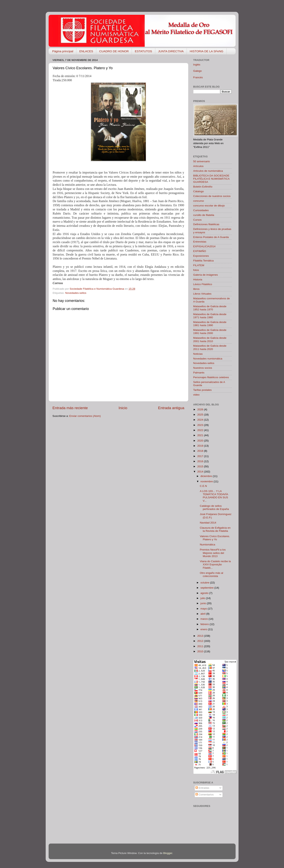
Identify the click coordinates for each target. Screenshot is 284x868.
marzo (205, 619)
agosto (205, 593)
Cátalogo (199, 191)
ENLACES (86, 51)
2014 (201, 472)
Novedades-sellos (76, 293)
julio (203, 598)
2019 (201, 446)
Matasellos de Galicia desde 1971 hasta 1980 (210, 316)
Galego (198, 71)
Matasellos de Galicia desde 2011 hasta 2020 (210, 347)
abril (203, 614)
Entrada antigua (171, 408)
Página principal (63, 51)
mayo (204, 609)
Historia (198, 280)
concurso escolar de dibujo (209, 206)
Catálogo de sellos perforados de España (214, 507)
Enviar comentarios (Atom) (85, 416)
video (196, 395)
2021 (201, 435)
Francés (198, 77)
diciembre (207, 476)
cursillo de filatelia (204, 215)
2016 (201, 461)
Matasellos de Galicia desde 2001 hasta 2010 (210, 339)
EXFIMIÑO (200, 251)
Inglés (197, 65)
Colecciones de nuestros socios (212, 196)
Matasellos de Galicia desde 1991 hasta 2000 (210, 332)
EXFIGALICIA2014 (204, 246)
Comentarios (204, 795)
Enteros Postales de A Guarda (211, 237)
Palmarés (199, 373)
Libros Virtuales (202, 294)
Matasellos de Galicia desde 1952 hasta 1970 (210, 308)
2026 (201, 409)
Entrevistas (200, 242)
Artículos (198, 166)
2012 (201, 641)
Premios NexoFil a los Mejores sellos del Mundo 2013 (213, 553)
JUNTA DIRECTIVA (171, 51)
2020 (201, 441)
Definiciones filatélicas (206, 224)
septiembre (208, 588)
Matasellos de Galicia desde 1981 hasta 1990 (210, 324)
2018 (201, 451)
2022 (201, 430)
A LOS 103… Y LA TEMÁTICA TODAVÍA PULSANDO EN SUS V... (214, 496)
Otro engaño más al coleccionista (211, 574)
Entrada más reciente (70, 408)
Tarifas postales (203, 390)
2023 (201, 425)
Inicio (123, 408)
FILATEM (199, 265)
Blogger (168, 853)
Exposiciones (201, 256)
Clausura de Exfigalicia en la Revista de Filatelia (215, 529)
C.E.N (203, 486)
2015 (201, 466)
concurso (199, 201)
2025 (201, 415)
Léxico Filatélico (203, 284)
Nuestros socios (203, 368)
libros (196, 289)
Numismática (207, 545)
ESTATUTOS (143, 51)
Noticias (198, 354)
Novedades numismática (208, 359)
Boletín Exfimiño (203, 187)
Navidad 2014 (208, 523)
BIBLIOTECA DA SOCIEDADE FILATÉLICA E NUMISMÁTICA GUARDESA (211, 179)
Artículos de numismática (208, 171)
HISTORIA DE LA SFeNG (207, 51)
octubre (205, 583)
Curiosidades (201, 210)
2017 (201, 456)
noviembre (207, 481)
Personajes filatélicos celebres (211, 377)
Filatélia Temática (204, 261)
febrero (205, 624)
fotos (196, 270)
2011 (201, 646)
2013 (201, 636)
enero (204, 629)
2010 (201, 651)
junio (204, 603)
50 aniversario (202, 161)
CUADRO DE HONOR (114, 51)
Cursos (198, 220)
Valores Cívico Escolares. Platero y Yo (215, 538)
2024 (201, 420)
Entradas (202, 788)
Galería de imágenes (206, 275)
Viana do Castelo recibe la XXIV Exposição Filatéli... (215, 564)
